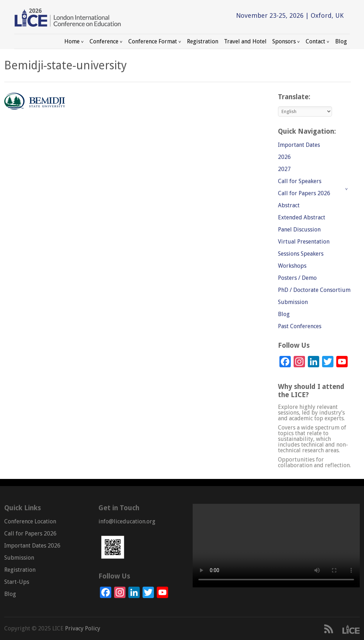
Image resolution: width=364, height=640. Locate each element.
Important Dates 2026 (32, 546)
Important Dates (299, 145)
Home (74, 42)
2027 (284, 169)
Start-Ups (17, 582)
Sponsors (286, 42)
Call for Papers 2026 (304, 193)
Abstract (289, 205)
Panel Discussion (299, 230)
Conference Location (30, 521)
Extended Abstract (302, 217)
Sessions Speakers (301, 254)
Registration (203, 41)
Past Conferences (300, 326)
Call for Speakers (300, 181)
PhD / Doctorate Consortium (314, 290)
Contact (318, 42)
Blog (341, 41)
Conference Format (155, 42)
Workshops (292, 266)
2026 (284, 157)
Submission (293, 302)
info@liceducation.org (127, 521)
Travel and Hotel (245, 41)
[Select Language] (305, 111)
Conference (106, 42)
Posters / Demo (297, 278)
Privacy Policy (82, 628)
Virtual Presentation (304, 242)
